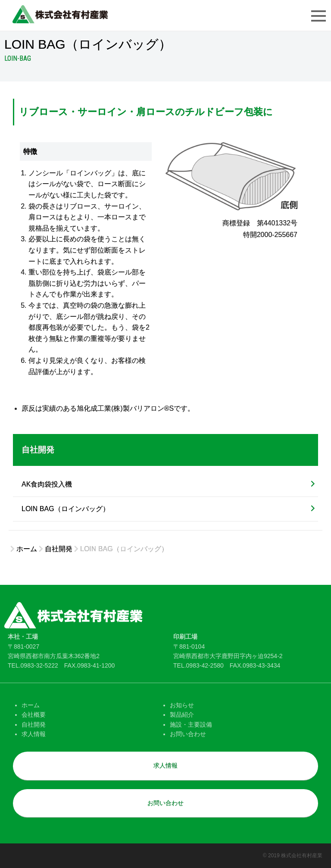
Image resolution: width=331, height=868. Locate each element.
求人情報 (34, 734)
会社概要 (34, 715)
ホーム (31, 705)
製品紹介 (182, 715)
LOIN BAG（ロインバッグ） (66, 509)
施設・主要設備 (191, 724)
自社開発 (38, 450)
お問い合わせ (188, 734)
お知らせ (182, 705)
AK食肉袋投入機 (47, 484)
